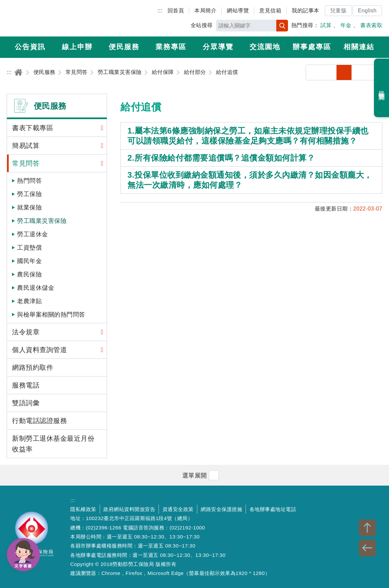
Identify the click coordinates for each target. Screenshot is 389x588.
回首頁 (176, 11)
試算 (326, 25)
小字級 (344, 72)
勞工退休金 (33, 234)
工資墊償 (29, 248)
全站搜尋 (202, 25)
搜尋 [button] (282, 26)
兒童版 (338, 11)
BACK (367, 548)
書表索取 (371, 25)
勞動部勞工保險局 (46, 18)
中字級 (359, 72)
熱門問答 (29, 181)
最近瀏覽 (382, 88)
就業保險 (29, 207)
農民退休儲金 (36, 288)
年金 (346, 25)
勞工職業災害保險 (42, 221)
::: (160, 11)
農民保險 (29, 274)
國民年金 (29, 261)
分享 (314, 72)
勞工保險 (29, 194)
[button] (195, 475)
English (367, 11)
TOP (367, 528)
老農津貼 (29, 301)
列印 (329, 72)
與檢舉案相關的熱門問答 (51, 315)
